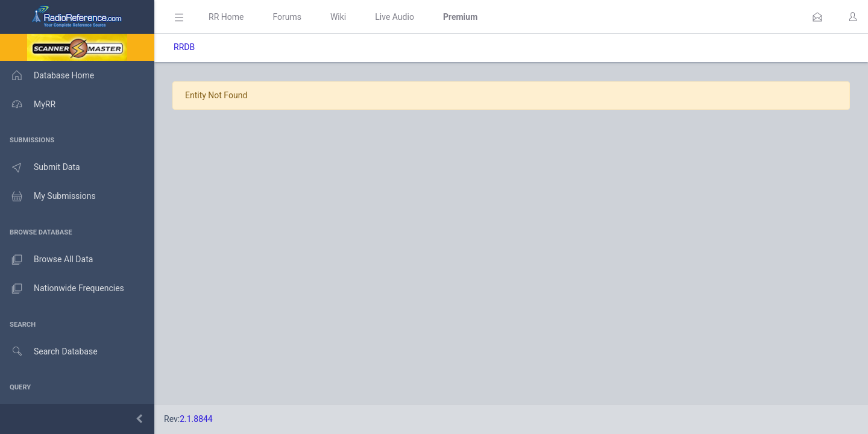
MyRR (28, 104)
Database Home (47, 75)
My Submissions (48, 197)
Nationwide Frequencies (62, 289)
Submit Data (40, 168)
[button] (817, 17)
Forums (287, 17)
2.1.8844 (196, 419)
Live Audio (395, 17)
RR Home (226, 17)
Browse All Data (46, 260)
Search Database (49, 352)
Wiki (338, 17)
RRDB (184, 47)
